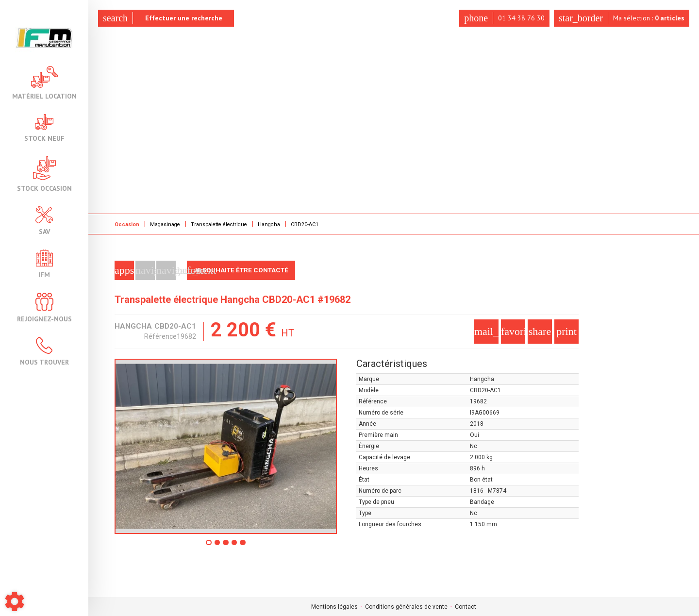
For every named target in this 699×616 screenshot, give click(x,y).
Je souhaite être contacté (244, 270)
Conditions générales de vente (406, 606)
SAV (44, 221)
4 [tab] (236, 545)
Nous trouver (44, 351)
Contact (466, 606)
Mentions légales (334, 606)
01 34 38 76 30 (501, 18)
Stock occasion (44, 174)
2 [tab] (216, 545)
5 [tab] (246, 545)
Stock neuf (44, 128)
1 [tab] (207, 545)
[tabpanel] (226, 446)
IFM (44, 264)
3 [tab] (226, 545)
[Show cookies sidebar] (15, 601)
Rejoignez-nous (44, 308)
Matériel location (44, 83)
